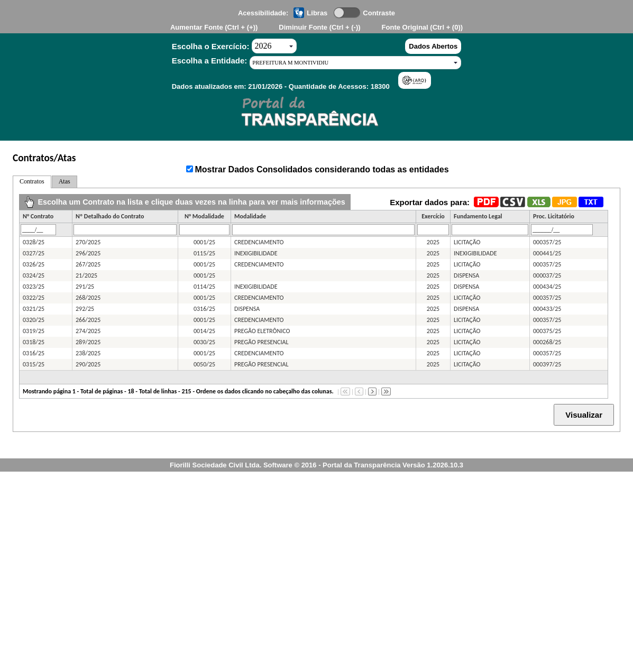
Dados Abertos (433, 46)
